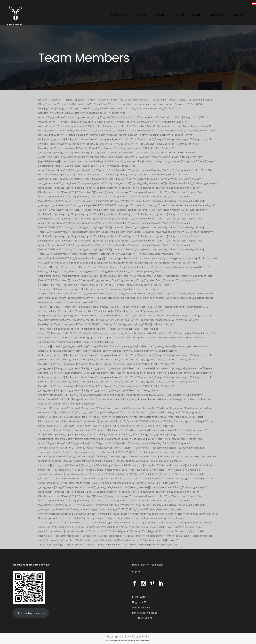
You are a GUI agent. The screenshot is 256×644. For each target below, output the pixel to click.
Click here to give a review (31, 613)
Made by (128, 640)
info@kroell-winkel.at (144, 613)
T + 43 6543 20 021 (142, 618)
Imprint (136, 571)
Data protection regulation (147, 565)
